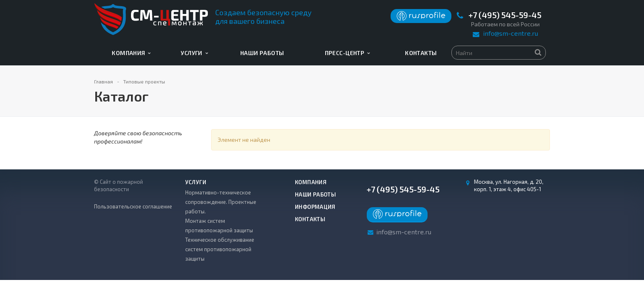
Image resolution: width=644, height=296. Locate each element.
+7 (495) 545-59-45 (505, 15)
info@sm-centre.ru (511, 33)
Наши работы (262, 53)
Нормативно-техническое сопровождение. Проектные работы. (221, 202)
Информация (315, 207)
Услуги (194, 53)
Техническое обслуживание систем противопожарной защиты (220, 249)
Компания (131, 53)
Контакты (421, 53)
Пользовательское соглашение (133, 206)
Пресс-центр (347, 53)
